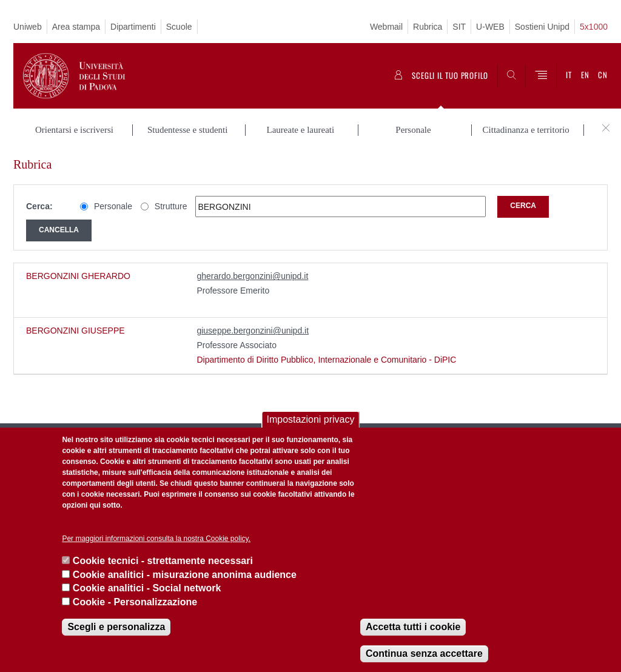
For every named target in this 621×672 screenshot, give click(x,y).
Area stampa (76, 27)
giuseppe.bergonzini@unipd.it (253, 331)
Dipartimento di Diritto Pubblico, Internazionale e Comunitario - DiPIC (326, 360)
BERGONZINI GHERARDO (78, 276)
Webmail (386, 27)
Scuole (179, 27)
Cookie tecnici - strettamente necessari (163, 561)
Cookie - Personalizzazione (135, 602)
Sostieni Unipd (542, 27)
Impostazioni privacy (311, 419)
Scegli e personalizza (116, 627)
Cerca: (39, 206)
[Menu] (541, 76)
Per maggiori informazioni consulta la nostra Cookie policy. (156, 539)
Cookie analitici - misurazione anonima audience (185, 575)
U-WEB (490, 27)
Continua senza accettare (424, 654)
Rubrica (428, 27)
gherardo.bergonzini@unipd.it (252, 276)
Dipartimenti (133, 27)
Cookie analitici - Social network (147, 588)
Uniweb (28, 27)
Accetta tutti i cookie (413, 627)
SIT (459, 27)
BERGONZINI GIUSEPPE (76, 331)
